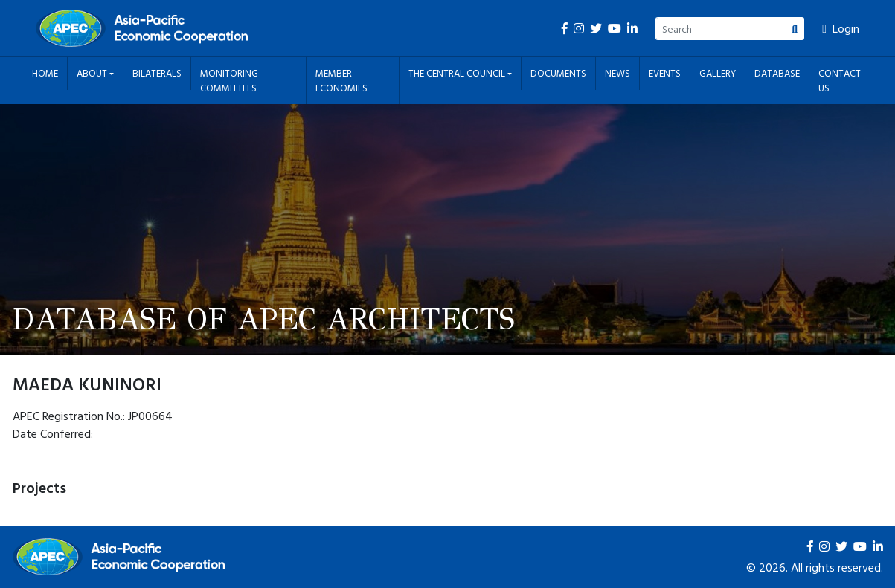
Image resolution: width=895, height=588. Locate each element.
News (617, 73)
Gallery (718, 73)
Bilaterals (157, 73)
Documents (558, 73)
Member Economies (341, 80)
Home (45, 73)
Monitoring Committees (229, 80)
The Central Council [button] (458, 73)
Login (841, 28)
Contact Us (840, 80)
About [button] (93, 73)
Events (665, 73)
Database (777, 73)
